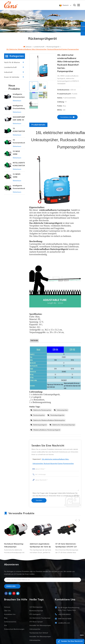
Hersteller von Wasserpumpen (40, 627)
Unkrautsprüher (62, 411)
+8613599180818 (64, 616)
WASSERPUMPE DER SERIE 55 (19, 120)
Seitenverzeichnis (10, 623)
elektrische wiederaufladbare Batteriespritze (49, 422)
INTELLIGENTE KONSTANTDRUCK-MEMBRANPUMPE (19, 166)
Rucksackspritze (39, 417)
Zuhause (27, 48)
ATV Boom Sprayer (36, 623)
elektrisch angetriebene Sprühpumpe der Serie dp (40, 547)
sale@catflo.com (64, 624)
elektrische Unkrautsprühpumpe (64, 426)
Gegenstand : (53, 463)
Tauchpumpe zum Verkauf (39, 634)
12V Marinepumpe (36, 608)
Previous (76, 514)
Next (79, 514)
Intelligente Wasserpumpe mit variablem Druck (19, 97)
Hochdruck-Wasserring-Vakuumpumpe (14, 547)
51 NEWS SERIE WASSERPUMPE (19, 177)
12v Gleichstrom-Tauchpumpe (40, 619)
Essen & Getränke (12, 78)
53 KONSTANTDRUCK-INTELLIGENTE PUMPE (19, 131)
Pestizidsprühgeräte (57, 417)
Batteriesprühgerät (40, 426)
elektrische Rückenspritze (42, 411)
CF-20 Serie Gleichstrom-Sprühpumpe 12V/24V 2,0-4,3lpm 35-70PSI (66, 547)
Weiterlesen (17, 102)
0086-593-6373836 (65, 620)
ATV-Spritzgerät (35, 616)
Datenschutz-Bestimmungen (14, 630)
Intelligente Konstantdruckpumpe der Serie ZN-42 (19, 188)
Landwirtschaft (10, 69)
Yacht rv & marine (12, 64)
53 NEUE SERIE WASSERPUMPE (19, 154)
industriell (8, 73)
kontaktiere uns (67, 118)
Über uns (7, 612)
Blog (6, 619)
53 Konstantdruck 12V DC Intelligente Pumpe (19, 143)
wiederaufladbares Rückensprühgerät (47, 431)
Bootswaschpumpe (36, 612)
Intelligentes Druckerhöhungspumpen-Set (19, 108)
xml (5, 627)
